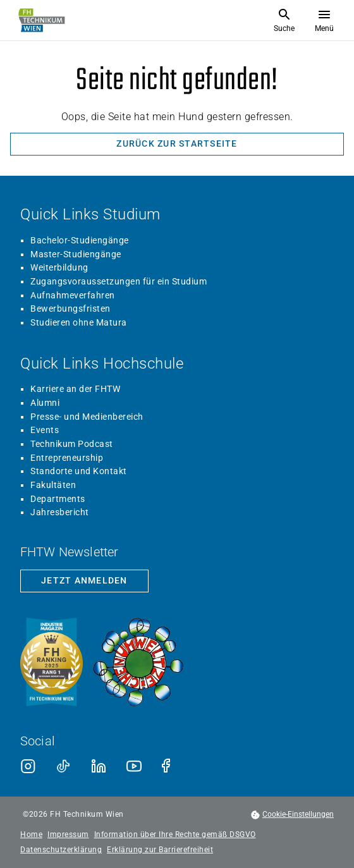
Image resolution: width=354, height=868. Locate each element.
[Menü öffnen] (324, 20)
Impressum (68, 835)
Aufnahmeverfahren (73, 295)
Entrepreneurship (67, 458)
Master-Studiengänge (76, 254)
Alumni (45, 403)
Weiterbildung (59, 267)
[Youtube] (134, 766)
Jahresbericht (60, 512)
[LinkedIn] (99, 766)
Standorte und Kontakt (79, 471)
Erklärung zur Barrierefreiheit (160, 850)
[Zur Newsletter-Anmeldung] (84, 581)
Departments (58, 499)
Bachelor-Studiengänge (80, 240)
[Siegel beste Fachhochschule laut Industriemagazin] (52, 663)
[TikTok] (63, 766)
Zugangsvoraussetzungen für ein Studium (119, 281)
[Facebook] (169, 766)
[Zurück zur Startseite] (177, 144)
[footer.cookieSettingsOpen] (292, 814)
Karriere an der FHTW (75, 389)
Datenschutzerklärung (61, 850)
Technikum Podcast (72, 444)
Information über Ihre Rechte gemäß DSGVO (175, 835)
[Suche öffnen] (284, 20)
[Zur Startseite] (42, 20)
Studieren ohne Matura (79, 322)
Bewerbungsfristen (70, 309)
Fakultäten (53, 485)
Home (31, 835)
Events (45, 430)
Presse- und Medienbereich (87, 417)
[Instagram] (28, 766)
